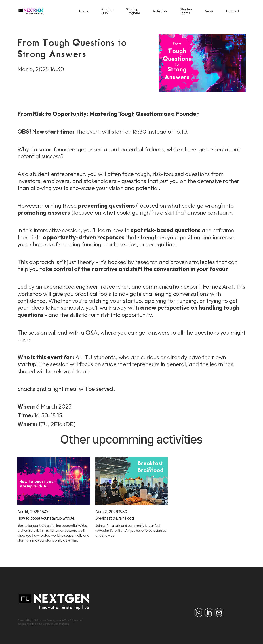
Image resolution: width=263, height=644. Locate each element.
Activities (160, 11)
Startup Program (133, 11)
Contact (233, 11)
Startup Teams (186, 11)
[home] (51, 12)
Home (84, 11)
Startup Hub (107, 11)
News (209, 11)
